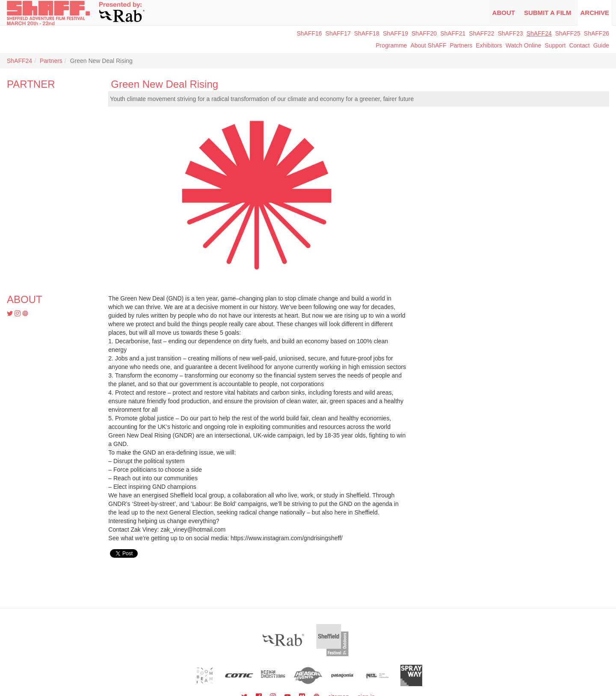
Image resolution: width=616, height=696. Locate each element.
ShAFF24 (539, 33)
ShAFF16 (309, 33)
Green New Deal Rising (164, 84)
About (504, 13)
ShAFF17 (338, 33)
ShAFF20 (424, 33)
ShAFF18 (367, 33)
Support (555, 45)
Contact (579, 45)
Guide (601, 45)
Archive (595, 13)
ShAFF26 (597, 33)
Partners (461, 45)
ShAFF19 (395, 33)
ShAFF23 (510, 33)
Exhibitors (489, 45)
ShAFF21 (453, 33)
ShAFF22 (481, 33)
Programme (391, 45)
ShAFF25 (568, 33)
